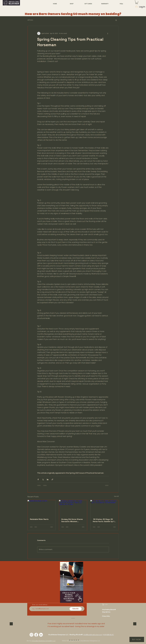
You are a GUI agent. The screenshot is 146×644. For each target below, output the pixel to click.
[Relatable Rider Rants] (42, 508)
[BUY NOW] (137, 639)
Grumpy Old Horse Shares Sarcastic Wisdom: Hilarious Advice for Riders (73, 520)
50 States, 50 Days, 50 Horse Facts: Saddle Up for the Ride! (104, 520)
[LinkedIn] (41, 635)
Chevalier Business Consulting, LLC (44, 641)
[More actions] (108, 33)
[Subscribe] (76, 609)
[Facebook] (36, 635)
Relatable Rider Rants (39, 519)
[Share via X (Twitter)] (43, 479)
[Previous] (11, 624)
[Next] (135, 624)
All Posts (30, 20)
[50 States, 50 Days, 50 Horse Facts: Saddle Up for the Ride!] (104, 508)
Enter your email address (40, 605)
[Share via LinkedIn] (48, 479)
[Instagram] (31, 635)
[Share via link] (52, 479)
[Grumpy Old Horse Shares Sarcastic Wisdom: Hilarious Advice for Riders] (73, 508)
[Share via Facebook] (38, 479)
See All (116, 496)
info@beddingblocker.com (93, 635)
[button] (137, 2)
